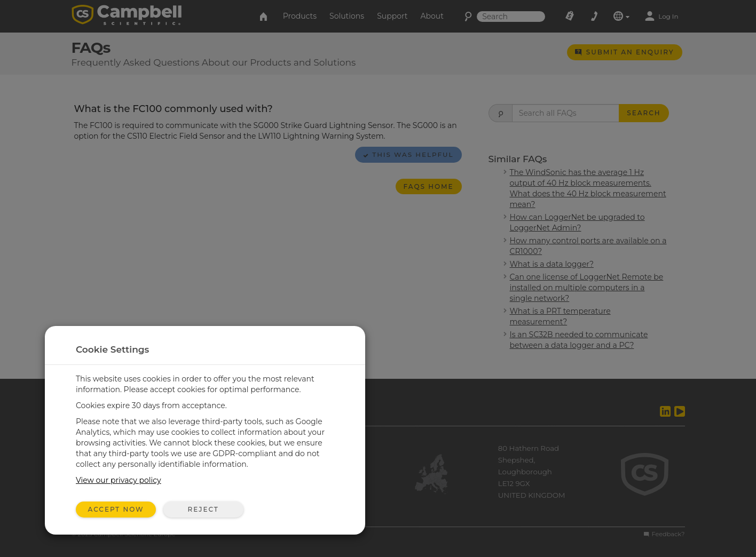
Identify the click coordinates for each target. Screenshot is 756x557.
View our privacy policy (119, 480)
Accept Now (116, 509)
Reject (203, 509)
